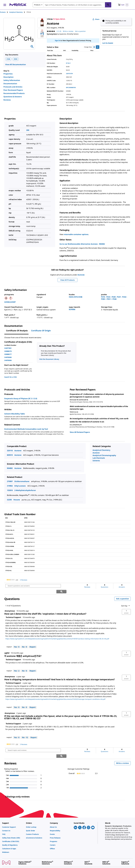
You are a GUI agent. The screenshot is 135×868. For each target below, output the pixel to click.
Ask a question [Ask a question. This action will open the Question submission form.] (80, 31)
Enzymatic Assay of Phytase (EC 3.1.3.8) (21, 398)
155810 (10, 490)
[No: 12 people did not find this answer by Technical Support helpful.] (25, 732)
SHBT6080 (8, 357)
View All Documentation (15, 64)
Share (96, 19)
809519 (10, 455)
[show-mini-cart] (123, 5)
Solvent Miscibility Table (15, 414)
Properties (8, 74)
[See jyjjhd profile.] (7, 647)
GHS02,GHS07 (10, 302)
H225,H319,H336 (76, 297)
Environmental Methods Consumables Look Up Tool (26, 429)
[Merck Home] (18, 5)
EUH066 (72, 309)
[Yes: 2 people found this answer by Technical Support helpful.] (17, 665)
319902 (10, 486)
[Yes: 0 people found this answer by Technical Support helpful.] (17, 641)
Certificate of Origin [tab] (41, 331)
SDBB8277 (8, 354)
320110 (10, 451)
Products (3, 12)
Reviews (7, 100)
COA (8, 59)
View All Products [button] (67, 280)
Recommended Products (14, 93)
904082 (10, 468)
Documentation (10, 84)
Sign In (57, 40)
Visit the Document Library (49, 359)
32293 (9, 500)
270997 (10, 481)
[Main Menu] (5, 5)
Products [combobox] (37, 5)
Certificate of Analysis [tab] (17, 331)
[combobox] (72, 5)
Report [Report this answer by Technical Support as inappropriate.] (33, 641)
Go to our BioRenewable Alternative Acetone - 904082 (82, 244)
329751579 (69, 74)
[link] (11, 580)
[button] (126, 606)
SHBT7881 (8, 348)
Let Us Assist (108, 43)
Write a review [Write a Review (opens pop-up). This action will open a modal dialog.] (68, 31)
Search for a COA (10, 377)
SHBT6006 (8, 360)
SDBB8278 (8, 351)
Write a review (123, 752)
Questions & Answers (13, 97)
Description (8, 77)
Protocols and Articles (13, 87)
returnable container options (76, 234)
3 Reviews (24, 580)
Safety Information (12, 80)
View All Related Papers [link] (80, 432)
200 (28, 130)
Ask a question (122, 593)
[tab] (5, 12)
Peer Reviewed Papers (13, 90)
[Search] (108, 5)
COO (16, 59)
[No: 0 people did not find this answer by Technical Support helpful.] (24, 641)
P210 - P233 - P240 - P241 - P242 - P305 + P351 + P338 (114, 298)
